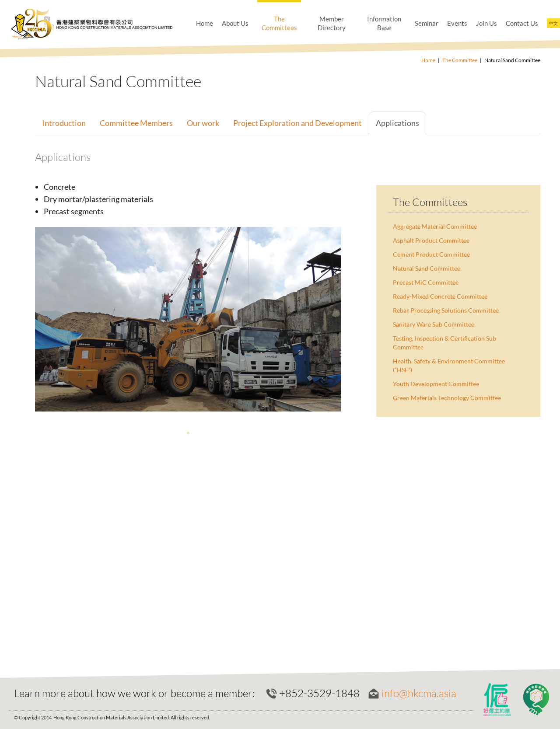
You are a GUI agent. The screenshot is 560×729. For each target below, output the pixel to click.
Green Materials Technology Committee (447, 398)
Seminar (427, 23)
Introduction (64, 123)
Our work (203, 123)
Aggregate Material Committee (435, 226)
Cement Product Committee (431, 254)
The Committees (279, 23)
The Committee (460, 60)
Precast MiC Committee (426, 282)
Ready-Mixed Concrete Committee (440, 296)
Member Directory (332, 23)
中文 (553, 23)
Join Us (486, 23)
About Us (235, 23)
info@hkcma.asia (419, 693)
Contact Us (522, 23)
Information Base (384, 23)
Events (457, 23)
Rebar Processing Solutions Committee (446, 310)
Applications (397, 123)
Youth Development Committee (436, 384)
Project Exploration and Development (297, 123)
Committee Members (136, 123)
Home (205, 23)
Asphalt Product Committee (431, 240)
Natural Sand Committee (427, 268)
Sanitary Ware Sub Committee (434, 324)
